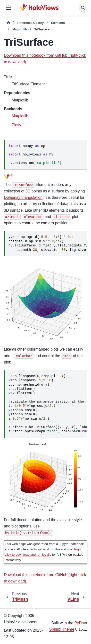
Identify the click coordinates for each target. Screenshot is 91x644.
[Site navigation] (8, 8)
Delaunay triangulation (23, 197)
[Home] (8, 23)
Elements (58, 23)
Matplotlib (20, 29)
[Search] (83, 8)
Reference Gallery (30, 23)
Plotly (16, 125)
